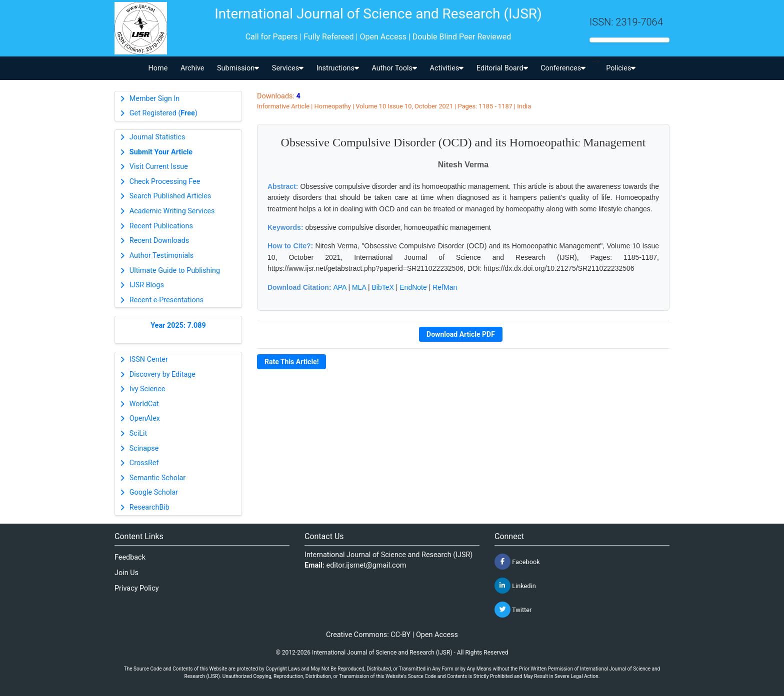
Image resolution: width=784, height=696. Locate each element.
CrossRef (144, 463)
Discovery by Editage (162, 374)
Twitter (513, 610)
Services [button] (288, 68)
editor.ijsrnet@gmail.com (366, 565)
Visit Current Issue (159, 167)
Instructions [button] (338, 68)
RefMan (445, 287)
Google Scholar (154, 492)
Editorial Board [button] (502, 68)
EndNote (413, 287)
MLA (359, 287)
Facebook (517, 562)
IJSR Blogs (147, 285)
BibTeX (383, 287)
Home (158, 68)
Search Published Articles (170, 196)
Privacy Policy (137, 588)
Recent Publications (161, 226)
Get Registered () (163, 113)
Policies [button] (621, 68)
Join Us (126, 573)
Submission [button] (238, 68)
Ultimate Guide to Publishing (175, 271)
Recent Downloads (159, 241)
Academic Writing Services (172, 211)
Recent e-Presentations (166, 300)
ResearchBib (149, 507)
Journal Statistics (157, 137)
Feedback (130, 557)
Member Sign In (154, 99)
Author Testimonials (161, 256)
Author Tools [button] (394, 68)
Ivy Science (147, 389)
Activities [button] (447, 68)
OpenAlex (145, 418)
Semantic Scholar (157, 478)
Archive (192, 68)
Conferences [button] (563, 68)
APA (339, 287)
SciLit (138, 433)
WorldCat (144, 404)
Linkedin (515, 586)
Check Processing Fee (165, 182)
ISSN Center (149, 359)
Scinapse (144, 448)
